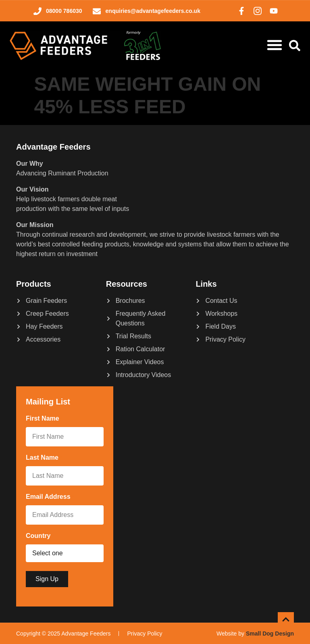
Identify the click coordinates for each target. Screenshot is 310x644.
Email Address (50, 497)
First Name (44, 419)
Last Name (44, 458)
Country (40, 536)
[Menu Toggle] (275, 45)
